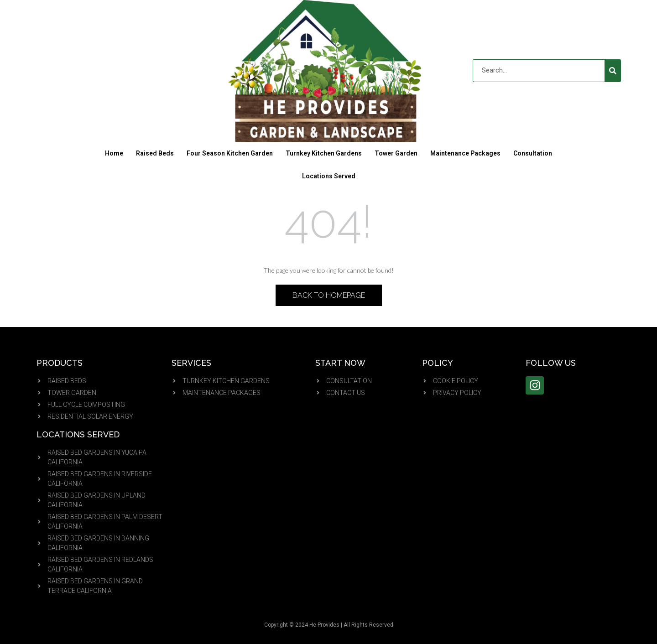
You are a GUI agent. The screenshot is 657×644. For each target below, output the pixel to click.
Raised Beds (155, 153)
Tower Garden (396, 153)
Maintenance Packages (465, 153)
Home (114, 153)
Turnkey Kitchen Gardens (324, 153)
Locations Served (329, 176)
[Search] (613, 71)
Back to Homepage (329, 295)
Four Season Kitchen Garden (230, 153)
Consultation (533, 153)
